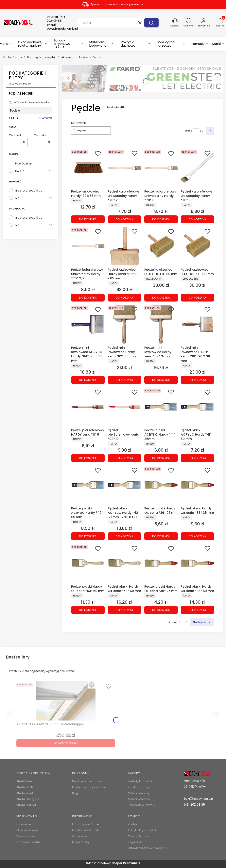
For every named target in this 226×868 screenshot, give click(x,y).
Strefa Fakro (25, 781)
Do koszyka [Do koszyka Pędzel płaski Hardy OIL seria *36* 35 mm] (198, 536)
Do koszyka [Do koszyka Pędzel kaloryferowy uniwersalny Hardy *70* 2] (124, 219)
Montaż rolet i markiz (86, 830)
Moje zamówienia (28, 830)
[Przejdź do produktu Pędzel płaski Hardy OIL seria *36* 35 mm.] (197, 485)
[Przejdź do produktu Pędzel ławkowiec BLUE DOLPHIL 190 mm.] (197, 246)
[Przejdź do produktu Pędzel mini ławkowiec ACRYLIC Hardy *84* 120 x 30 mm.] (88, 324)
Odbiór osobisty (139, 793)
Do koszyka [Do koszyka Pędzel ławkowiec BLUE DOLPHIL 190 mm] (198, 297)
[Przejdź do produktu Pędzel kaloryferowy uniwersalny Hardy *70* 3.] (161, 168)
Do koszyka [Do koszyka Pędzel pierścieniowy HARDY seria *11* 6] (88, 458)
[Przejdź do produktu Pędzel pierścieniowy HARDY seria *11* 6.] (88, 407)
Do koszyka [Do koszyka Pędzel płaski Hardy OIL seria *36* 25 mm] (161, 536)
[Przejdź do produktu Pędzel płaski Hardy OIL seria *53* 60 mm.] (124, 563)
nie (17, 198)
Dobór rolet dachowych (88, 781)
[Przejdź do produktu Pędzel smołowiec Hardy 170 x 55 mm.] (88, 168)
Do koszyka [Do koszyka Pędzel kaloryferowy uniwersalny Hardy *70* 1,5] (198, 219)
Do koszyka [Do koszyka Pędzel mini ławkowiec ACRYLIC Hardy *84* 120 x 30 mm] (88, 380)
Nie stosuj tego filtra (29, 191)
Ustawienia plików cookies (146, 848)
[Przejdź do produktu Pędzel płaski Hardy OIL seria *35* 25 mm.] (161, 563)
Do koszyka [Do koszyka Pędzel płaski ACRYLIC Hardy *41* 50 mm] (198, 458)
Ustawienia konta (28, 842)
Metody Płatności (140, 781)
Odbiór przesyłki (139, 799)
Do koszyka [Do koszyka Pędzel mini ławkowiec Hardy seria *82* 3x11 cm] (161, 380)
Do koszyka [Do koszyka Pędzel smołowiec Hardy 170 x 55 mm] (88, 219)
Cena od (15, 135)
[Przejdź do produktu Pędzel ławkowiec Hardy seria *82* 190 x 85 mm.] (124, 246)
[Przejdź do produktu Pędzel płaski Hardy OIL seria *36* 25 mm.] (161, 485)
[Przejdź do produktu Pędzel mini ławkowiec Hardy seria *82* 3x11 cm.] (161, 324)
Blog (75, 793)
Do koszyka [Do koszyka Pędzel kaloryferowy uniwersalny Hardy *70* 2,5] (88, 297)
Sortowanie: (79, 123)
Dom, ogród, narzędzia (42, 57)
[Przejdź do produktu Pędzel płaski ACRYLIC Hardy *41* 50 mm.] (197, 407)
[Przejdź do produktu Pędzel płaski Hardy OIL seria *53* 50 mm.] (88, 563)
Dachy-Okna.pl (13, 57)
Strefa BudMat (26, 805)
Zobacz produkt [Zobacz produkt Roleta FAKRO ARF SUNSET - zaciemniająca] (66, 743)
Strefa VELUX (25, 787)
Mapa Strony (81, 842)
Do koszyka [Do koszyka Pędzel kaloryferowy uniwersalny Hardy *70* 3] (161, 219)
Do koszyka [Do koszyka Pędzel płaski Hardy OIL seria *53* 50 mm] (88, 610)
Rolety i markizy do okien (89, 787)
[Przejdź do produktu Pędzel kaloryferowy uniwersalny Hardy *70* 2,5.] (88, 246)
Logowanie (24, 824)
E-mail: (62, 27)
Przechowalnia (26, 836)
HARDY (20, 171)
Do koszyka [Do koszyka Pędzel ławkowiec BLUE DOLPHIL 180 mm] (161, 297)
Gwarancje (80, 836)
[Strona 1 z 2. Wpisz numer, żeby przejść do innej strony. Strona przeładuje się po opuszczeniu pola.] (196, 131)
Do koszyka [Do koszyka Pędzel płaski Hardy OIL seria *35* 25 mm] (161, 610)
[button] (151, 23)
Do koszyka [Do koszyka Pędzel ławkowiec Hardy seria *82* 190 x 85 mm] (124, 297)
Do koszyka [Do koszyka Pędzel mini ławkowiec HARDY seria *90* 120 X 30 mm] (198, 380)
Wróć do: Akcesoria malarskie (29, 102)
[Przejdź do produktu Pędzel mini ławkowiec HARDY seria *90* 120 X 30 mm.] (197, 324)
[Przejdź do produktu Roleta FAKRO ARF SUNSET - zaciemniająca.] (66, 701)
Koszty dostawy (139, 787)
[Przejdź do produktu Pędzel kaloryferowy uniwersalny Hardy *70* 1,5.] (197, 168)
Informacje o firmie (86, 824)
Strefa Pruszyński (28, 799)
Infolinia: (56, 19)
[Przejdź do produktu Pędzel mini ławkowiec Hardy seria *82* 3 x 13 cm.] (124, 324)
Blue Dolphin (24, 163)
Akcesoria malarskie (75, 57)
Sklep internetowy (112, 863)
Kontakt (133, 824)
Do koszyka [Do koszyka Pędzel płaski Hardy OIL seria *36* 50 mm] (198, 610)
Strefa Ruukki (25, 793)
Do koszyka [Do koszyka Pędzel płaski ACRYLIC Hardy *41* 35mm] (161, 458)
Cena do (40, 135)
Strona (189, 131)
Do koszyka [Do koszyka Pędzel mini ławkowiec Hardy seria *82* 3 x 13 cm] (124, 380)
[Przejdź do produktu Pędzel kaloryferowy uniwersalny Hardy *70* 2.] (124, 168)
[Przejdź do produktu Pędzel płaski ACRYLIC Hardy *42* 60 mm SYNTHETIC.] (124, 485)
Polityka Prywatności (142, 830)
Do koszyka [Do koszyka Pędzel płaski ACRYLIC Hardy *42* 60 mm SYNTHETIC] (124, 536)
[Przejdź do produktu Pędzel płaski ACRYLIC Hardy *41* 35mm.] (161, 407)
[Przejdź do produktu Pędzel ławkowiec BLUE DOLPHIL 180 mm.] (161, 246)
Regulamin (135, 842)
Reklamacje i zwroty (142, 805)
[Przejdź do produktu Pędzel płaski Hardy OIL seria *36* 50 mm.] (197, 563)
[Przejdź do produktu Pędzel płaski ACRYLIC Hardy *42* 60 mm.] (88, 485)
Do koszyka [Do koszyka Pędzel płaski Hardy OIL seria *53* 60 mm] (124, 610)
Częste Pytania (138, 836)
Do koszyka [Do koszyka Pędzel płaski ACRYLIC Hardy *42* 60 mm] (88, 536)
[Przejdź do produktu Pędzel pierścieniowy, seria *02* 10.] (124, 407)
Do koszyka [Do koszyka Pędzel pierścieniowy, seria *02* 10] (124, 458)
